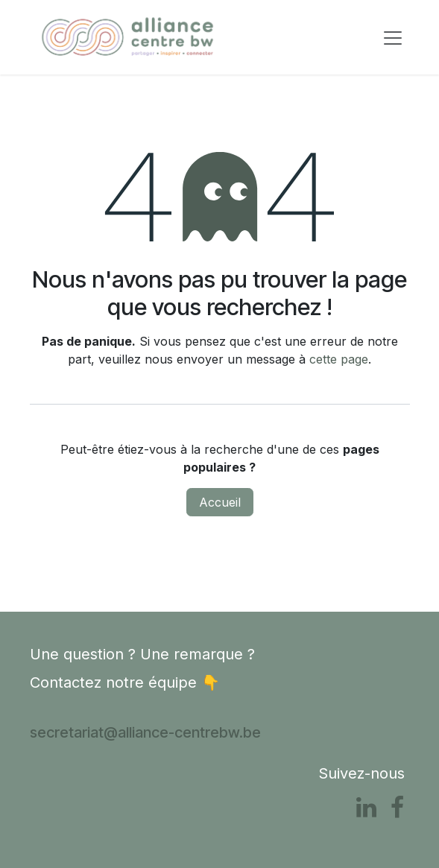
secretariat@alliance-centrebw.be (145, 732)
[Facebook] (397, 808)
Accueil (220, 502)
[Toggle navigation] (393, 37)
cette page (339, 359)
